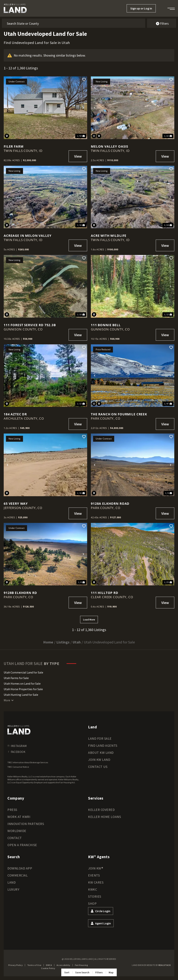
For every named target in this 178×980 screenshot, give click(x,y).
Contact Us (98, 767)
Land (11, 882)
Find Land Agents (103, 746)
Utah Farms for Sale (16, 678)
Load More (89, 620)
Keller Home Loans (104, 817)
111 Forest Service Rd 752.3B (30, 325)
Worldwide (17, 831)
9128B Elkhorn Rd (20, 593)
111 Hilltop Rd (105, 593)
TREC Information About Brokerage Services (28, 762)
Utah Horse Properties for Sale (23, 689)
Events (94, 875)
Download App (20, 868)
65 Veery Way (16, 504)
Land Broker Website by (151, 965)
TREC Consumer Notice (18, 767)
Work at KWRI (19, 817)
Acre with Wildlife (109, 236)
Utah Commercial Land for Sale (23, 672)
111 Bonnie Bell (106, 325)
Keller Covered (101, 810)
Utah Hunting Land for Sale (21, 695)
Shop (92, 904)
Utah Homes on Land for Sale (22, 683)
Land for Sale (100, 738)
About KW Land (101, 753)
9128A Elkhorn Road (110, 504)
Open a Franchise (22, 845)
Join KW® (96, 868)
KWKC (93, 889)
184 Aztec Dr (15, 414)
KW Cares (96, 882)
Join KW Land (99, 760)
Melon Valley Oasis (109, 146)
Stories (95, 896)
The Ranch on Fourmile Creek (119, 414)
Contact (15, 838)
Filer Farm (14, 146)
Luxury (13, 889)
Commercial (18, 875)
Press (12, 810)
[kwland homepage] (19, 730)
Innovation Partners (26, 824)
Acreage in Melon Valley (28, 236)
